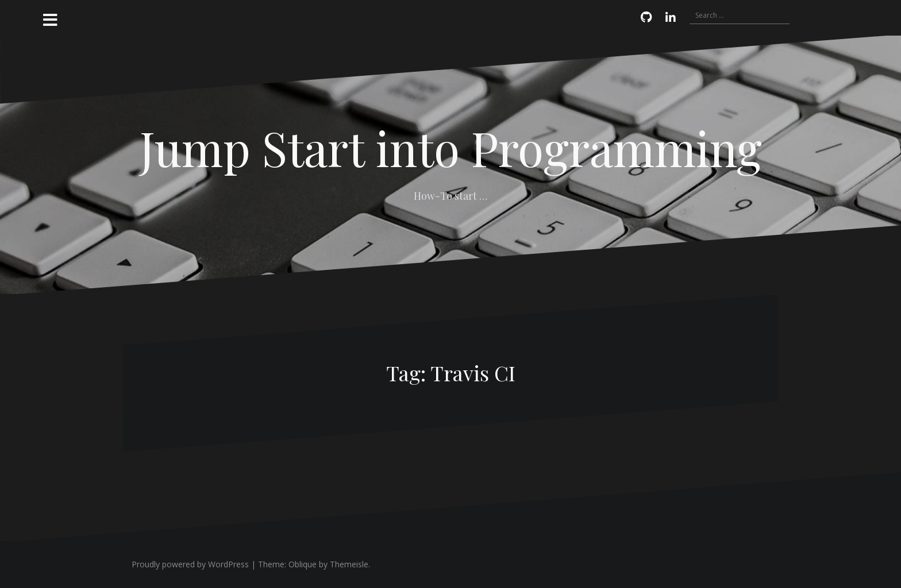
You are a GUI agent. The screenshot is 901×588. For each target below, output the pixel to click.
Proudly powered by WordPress (190, 564)
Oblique (303, 564)
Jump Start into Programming (451, 148)
